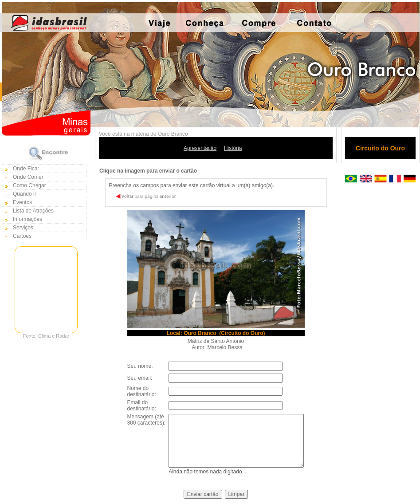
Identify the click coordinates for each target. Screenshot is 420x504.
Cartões (22, 236)
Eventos (22, 202)
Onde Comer (28, 177)
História (233, 148)
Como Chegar (29, 185)
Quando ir (25, 194)
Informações (27, 219)
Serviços (23, 228)
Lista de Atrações (33, 211)
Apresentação (200, 148)
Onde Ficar (26, 169)
